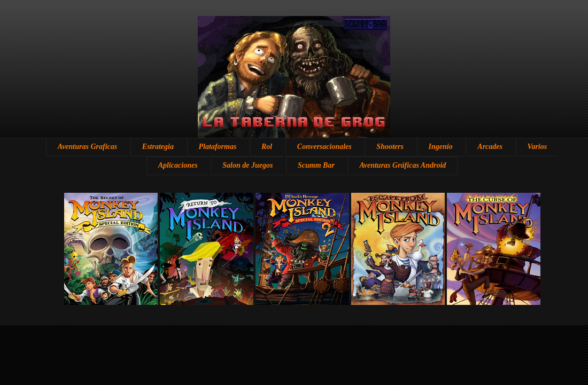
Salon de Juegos (247, 165)
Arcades (490, 147)
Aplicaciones (178, 165)
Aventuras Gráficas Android (403, 165)
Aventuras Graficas (87, 147)
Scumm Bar (316, 165)
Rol (267, 147)
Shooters (390, 147)
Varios (537, 147)
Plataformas (218, 147)
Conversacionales (324, 147)
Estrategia (158, 147)
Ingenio (441, 147)
